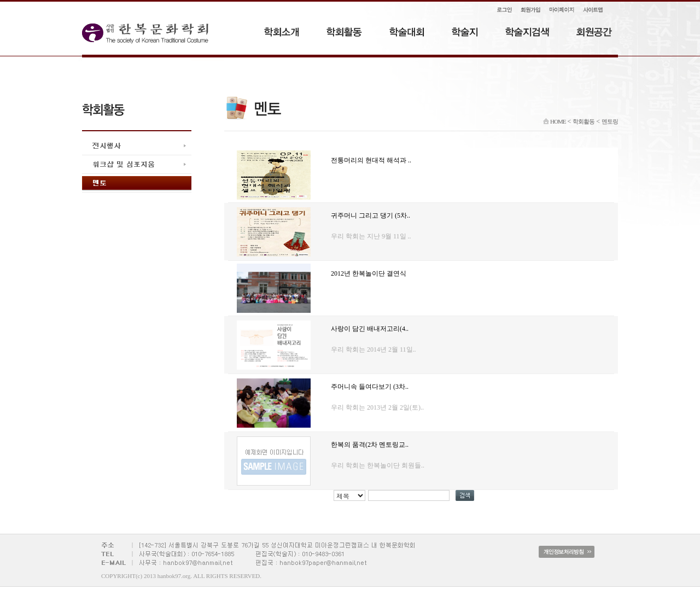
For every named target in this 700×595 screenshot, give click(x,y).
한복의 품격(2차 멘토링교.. (370, 445)
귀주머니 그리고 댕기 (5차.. (371, 215)
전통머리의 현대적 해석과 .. (371, 160)
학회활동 (584, 121)
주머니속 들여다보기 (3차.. (370, 387)
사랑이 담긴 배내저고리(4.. (370, 329)
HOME (554, 121)
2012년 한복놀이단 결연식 (369, 273)
